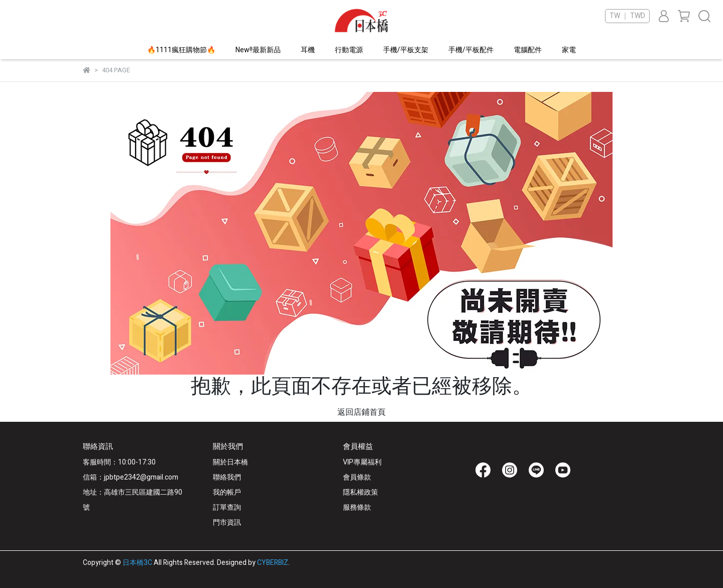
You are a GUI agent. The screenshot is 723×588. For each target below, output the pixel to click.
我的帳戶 (227, 492)
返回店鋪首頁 (361, 412)
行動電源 (349, 50)
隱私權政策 (360, 492)
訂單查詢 (227, 507)
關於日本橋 (230, 462)
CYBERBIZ (273, 563)
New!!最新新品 (258, 50)
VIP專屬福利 (362, 462)
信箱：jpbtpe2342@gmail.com (131, 477)
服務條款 (357, 507)
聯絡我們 (227, 477)
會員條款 (357, 477)
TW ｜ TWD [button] (627, 16)
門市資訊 (227, 522)
